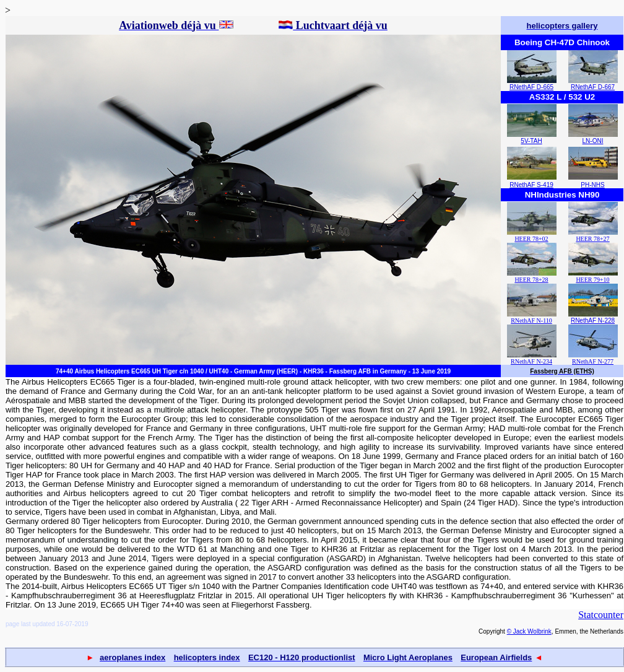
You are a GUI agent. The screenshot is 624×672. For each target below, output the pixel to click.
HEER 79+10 (592, 280)
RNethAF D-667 (593, 87)
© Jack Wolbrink (529, 631)
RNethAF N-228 (593, 321)
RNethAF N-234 (531, 361)
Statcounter (601, 615)
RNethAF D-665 (531, 87)
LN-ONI (593, 141)
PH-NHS (592, 185)
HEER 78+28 (531, 280)
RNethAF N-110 (531, 321)
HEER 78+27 (592, 239)
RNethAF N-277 (593, 361)
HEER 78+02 (531, 239)
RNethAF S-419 (531, 185)
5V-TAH (531, 141)
